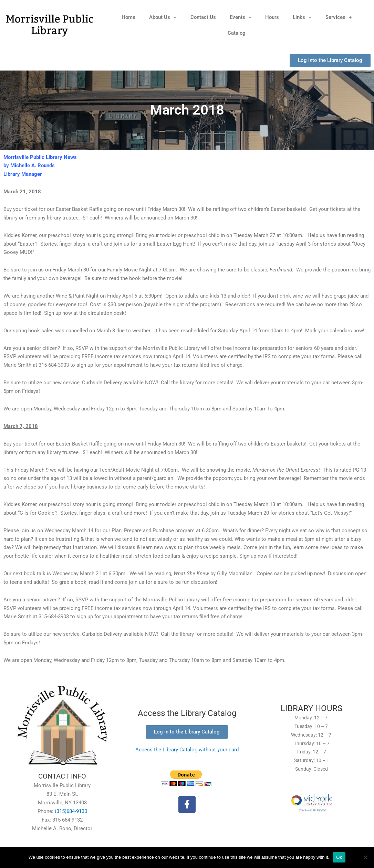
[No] (365, 857)
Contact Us (203, 17)
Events (241, 17)
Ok (339, 857)
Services (339, 17)
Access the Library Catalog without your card (187, 750)
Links (302, 17)
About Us (163, 17)
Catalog (237, 33)
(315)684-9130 (71, 811)
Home (128, 17)
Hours (272, 17)
